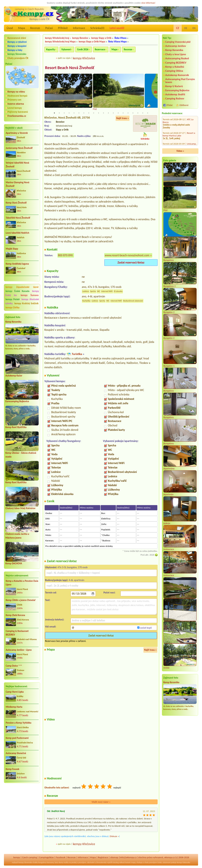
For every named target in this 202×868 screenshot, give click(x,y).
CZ (178, 28)
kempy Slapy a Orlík (101, 38)
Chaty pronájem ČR (18, 58)
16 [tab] (128, 113)
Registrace (103, 858)
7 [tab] (84, 113)
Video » (180, 151)
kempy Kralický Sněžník (26, 303)
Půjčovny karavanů (18, 112)
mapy (133, 863)
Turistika (77, 354)
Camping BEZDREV (176, 63)
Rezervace (100, 49)
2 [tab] (59, 113)
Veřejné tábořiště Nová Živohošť (17, 165)
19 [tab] (143, 113)
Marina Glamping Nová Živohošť (18, 184)
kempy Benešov (80, 38)
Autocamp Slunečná (16, 753)
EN (194, 28)
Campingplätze (46, 858)
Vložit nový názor (101, 802)
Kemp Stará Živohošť (16, 203)
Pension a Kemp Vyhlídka (18, 723)
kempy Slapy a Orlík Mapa (92, 42)
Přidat (170, 105)
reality (66, 863)
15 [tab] (123, 113)
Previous (46, 92)
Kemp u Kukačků (175, 67)
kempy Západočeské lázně (22, 287)
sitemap (114, 858)
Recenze (35, 28)
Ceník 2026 (83, 49)
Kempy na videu (16, 92)
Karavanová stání (17, 38)
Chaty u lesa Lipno (176, 54)
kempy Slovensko (17, 54)
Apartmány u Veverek (17, 133)
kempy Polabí (13, 299)
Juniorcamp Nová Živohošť (19, 148)
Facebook (61, 858)
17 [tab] (133, 113)
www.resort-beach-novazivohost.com (127, 255)
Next (156, 92)
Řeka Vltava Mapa (118, 42)
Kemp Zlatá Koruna (15, 615)
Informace (79, 28)
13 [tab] (113, 113)
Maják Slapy (12, 249)
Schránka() (97, 28)
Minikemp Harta (14, 707)
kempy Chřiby (13, 308)
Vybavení (66, 49)
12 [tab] (108, 113)
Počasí (49, 28)
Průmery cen (14, 100)
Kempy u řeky (15, 50)
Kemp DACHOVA (14, 563)
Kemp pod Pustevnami (17, 738)
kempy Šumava (30, 295)
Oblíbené (184, 105)
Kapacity (50, 49)
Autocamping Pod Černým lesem (180, 81)
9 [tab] (94, 113)
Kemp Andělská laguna (17, 264)
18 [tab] (138, 113)
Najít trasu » (123, 118)
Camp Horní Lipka (15, 692)
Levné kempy (15, 108)
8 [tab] (89, 113)
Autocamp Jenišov (176, 46)
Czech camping (29, 858)
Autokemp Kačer (14, 376)
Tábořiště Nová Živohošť (18, 218)
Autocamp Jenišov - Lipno (19, 650)
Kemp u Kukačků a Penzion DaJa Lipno (22, 583)
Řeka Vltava (121, 38)
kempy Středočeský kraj (57, 38)
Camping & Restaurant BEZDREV (17, 633)
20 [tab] (148, 113)
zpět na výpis (64, 58)
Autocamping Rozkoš (177, 58)
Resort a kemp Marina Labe (179, 116)
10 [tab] (99, 113)
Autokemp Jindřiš (175, 94)
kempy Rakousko (183, 863)
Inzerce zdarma (16, 104)
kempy (17, 858)
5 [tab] (74, 113)
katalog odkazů (119, 863)
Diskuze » (114, 837)
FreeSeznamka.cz (17, 116)
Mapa (21, 28)
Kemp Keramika (13, 322)
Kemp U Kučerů (174, 86)
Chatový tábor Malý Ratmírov (20, 508)
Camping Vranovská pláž (178, 42)
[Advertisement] (22, 803)
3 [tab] (64, 113)
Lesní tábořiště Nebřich (17, 233)
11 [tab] (103, 113)
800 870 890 (65, 255)
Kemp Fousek (13, 769)
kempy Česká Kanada (18, 291)
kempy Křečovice (84, 58)
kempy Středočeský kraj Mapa (60, 42)
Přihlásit (63, 28)
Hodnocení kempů (17, 96)
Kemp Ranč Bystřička (16, 427)
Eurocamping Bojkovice (17, 401)
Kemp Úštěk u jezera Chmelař (21, 600)
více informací (148, 3)
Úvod (10, 28)
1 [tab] (54, 113)
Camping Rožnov (175, 98)
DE (186, 28)
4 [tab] (69, 113)
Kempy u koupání (17, 46)
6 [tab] (79, 113)
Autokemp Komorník (177, 75)
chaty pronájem (151, 863)
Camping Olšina (174, 71)
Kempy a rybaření (17, 42)
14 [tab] (118, 113)
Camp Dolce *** (14, 666)
